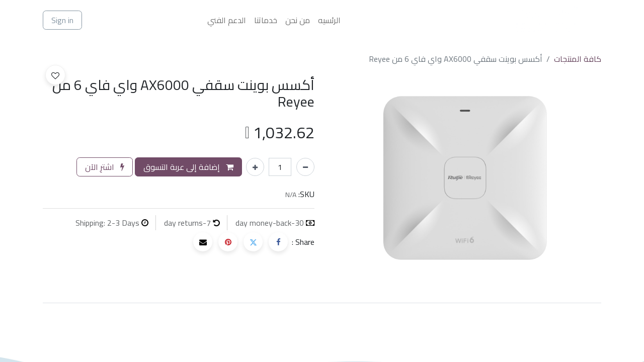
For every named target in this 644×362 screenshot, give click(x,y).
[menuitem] (329, 20)
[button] (55, 75)
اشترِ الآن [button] (105, 167)
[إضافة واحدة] (255, 167)
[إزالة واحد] (305, 167)
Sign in (62, 20)
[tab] (322, 303)
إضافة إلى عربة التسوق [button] (188, 167)
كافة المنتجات (578, 59)
